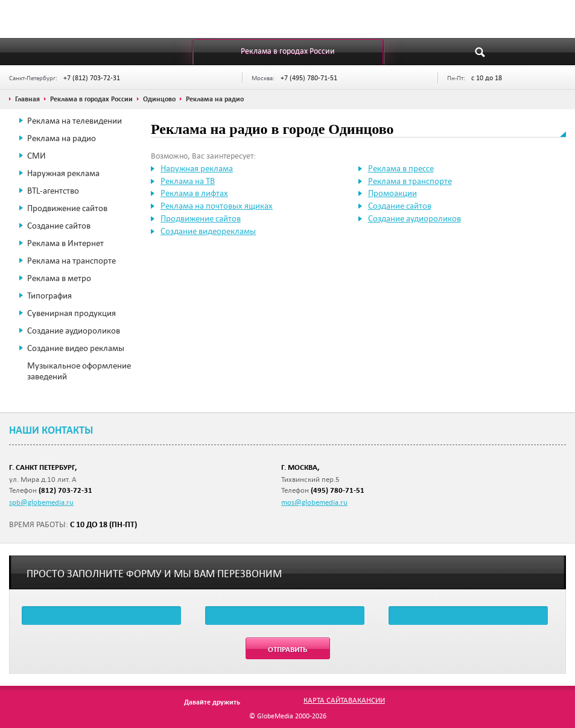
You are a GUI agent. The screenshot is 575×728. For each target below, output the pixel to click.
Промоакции (392, 193)
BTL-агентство (53, 191)
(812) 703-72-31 (65, 490)
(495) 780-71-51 (338, 490)
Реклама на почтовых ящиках (217, 206)
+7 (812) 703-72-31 (92, 78)
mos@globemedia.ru (314, 502)
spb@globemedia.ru (41, 502)
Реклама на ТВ (188, 181)
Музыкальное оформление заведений (79, 371)
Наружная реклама (63, 173)
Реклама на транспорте (71, 261)
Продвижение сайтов (67, 208)
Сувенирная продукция (71, 313)
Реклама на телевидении (75, 121)
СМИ (37, 156)
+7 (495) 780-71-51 (309, 78)
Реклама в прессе (401, 168)
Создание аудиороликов (74, 331)
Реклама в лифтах (194, 193)
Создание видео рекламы (76, 348)
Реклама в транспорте (410, 181)
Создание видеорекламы (208, 231)
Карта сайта (326, 700)
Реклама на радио (62, 138)
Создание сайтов (59, 226)
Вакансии (367, 700)
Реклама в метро (59, 278)
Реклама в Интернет (65, 243)
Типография (49, 296)
